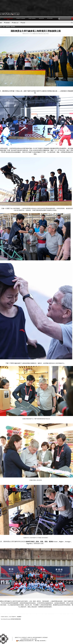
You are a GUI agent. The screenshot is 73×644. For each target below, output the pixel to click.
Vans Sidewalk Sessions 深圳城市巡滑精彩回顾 (11, 619)
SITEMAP (45, 638)
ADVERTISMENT (37, 638)
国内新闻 (8, 23)
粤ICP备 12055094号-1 (40, 641)
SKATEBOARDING (8, 18)
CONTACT (24, 638)
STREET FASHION (21, 18)
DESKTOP (41, 18)
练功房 (24, 23)
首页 (4, 27)
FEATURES (50, 18)
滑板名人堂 (16, 23)
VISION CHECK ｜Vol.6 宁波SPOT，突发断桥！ (11, 617)
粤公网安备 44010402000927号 (25, 641)
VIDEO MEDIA (32, 18)
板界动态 (8, 27)
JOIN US (30, 638)
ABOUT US (18, 638)
